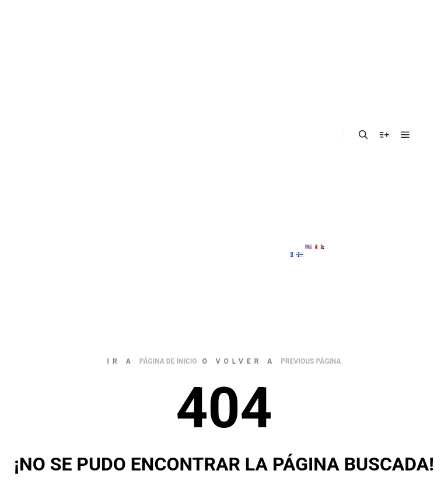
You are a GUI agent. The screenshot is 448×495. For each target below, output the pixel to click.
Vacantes (305, 160)
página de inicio (168, 361)
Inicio (297, 14)
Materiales (308, 107)
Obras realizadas (307, 136)
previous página (311, 361)
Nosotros (311, 43)
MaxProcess (312, 219)
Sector (306, 73)
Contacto (305, 189)
